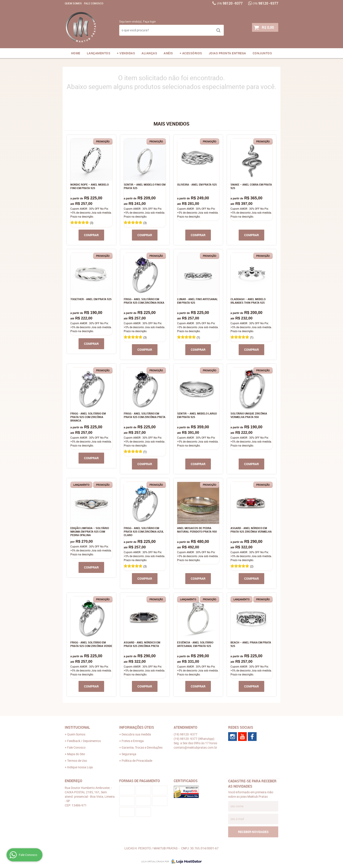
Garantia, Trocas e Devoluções (142, 747)
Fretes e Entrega (133, 741)
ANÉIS (168, 53)
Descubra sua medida (136, 734)
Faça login (149, 21)
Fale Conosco (94, 3)
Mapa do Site (76, 754)
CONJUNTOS (262, 53)
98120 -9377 (230, 3)
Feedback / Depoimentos (84, 741)
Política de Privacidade (137, 761)
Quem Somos (73, 3)
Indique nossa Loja (80, 767)
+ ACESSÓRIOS (191, 53)
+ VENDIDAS (126, 53)
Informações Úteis (137, 727)
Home (76, 53)
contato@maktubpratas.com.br (195, 747)
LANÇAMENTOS (99, 53)
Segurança (129, 754)
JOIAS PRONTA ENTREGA (227, 53)
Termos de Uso (77, 761)
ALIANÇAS (149, 53)
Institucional (77, 727)
